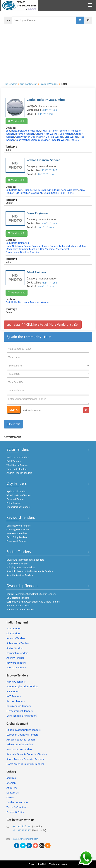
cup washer (38, 137)
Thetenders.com (58, 864)
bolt (8, 131)
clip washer (66, 134)
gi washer (44, 140)
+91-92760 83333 (22, 826)
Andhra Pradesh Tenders (19, 473)
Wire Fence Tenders (17, 533)
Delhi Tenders (14, 461)
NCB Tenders (14, 696)
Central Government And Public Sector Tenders (31, 594)
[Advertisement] (48, 51)
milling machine (68, 246)
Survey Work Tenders (17, 564)
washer (45, 302)
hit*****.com (46, 114)
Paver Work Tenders (17, 541)
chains (55, 193)
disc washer (71, 137)
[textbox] (44, 20)
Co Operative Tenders (18, 598)
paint (63, 193)
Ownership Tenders (22, 586)
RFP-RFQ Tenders (16, 682)
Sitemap (11, 783)
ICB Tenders (13, 691)
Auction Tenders (16, 701)
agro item (73, 190)
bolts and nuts (27, 131)
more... (75, 140)
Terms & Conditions (17, 807)
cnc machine (47, 249)
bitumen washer (25, 134)
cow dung (37, 193)
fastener (53, 131)
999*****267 (49, 170)
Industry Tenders (16, 638)
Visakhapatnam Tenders (19, 495)
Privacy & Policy (15, 812)
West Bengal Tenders (17, 465)
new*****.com (47, 286)
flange (45, 246)
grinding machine (29, 249)
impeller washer (60, 140)
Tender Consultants (17, 802)
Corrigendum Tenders (19, 706)
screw (33, 190)
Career (10, 797)
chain (47, 193)
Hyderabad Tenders (17, 491)
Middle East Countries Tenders (23, 730)
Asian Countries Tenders (20, 744)
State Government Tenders (20, 609)
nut (38, 131)
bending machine (30, 252)
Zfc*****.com (46, 174)
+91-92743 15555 (22, 830)
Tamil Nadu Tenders (17, 469)
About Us (12, 788)
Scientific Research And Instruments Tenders (30, 571)
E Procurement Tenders (19, 711)
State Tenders (18, 449)
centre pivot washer (47, 134)
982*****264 (49, 283)
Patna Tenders (14, 503)
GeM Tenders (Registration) (22, 716)
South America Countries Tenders (25, 759)
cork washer (23, 137)
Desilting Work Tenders (18, 526)
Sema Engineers (38, 213)
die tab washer (55, 137)
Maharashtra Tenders (18, 457)
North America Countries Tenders (25, 764)
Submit (13, 424)
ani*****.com (46, 227)
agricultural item (56, 190)
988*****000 (49, 110)
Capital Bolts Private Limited (46, 100)
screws (42, 190)
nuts (44, 131)
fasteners (64, 131)
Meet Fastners (37, 272)
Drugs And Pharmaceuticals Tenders (25, 560)
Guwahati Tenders (16, 499)
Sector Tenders (19, 552)
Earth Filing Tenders (17, 537)
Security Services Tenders (20, 575)
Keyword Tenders (21, 517)
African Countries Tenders (21, 740)
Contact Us (13, 793)
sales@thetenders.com (26, 839)
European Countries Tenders (22, 735)
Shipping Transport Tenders (21, 567)
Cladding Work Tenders (18, 530)
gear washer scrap (26, 140)
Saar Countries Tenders (19, 749)
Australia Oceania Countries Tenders (27, 754)
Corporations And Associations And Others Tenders (33, 602)
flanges (54, 246)
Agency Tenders (15, 658)
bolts (14, 131)
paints (70, 193)
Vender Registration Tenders (22, 686)
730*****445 (49, 223)
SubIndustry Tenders (18, 643)
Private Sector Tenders (18, 606)
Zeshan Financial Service (43, 160)
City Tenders (17, 483)
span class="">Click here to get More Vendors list (42, 325)
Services (11, 778)
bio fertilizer (23, 193)
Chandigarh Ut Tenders (18, 507)
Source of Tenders (16, 667)
